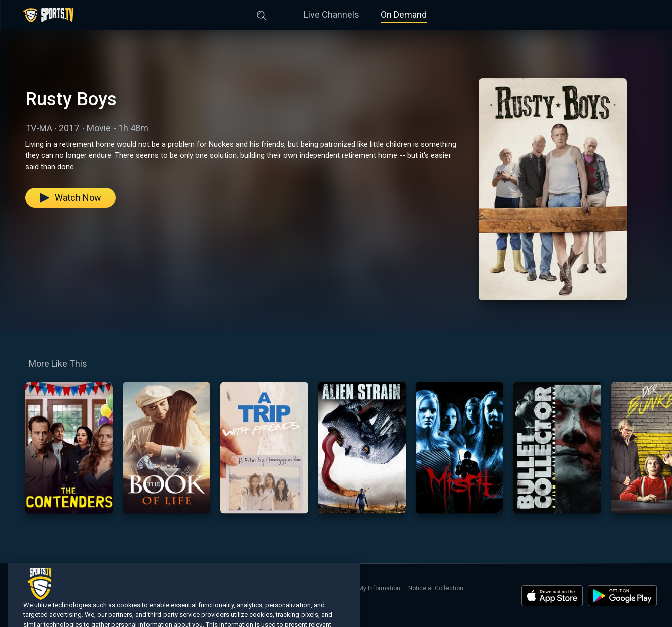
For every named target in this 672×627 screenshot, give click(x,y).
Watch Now (70, 198)
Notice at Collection (436, 588)
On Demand (404, 14)
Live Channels (331, 14)
